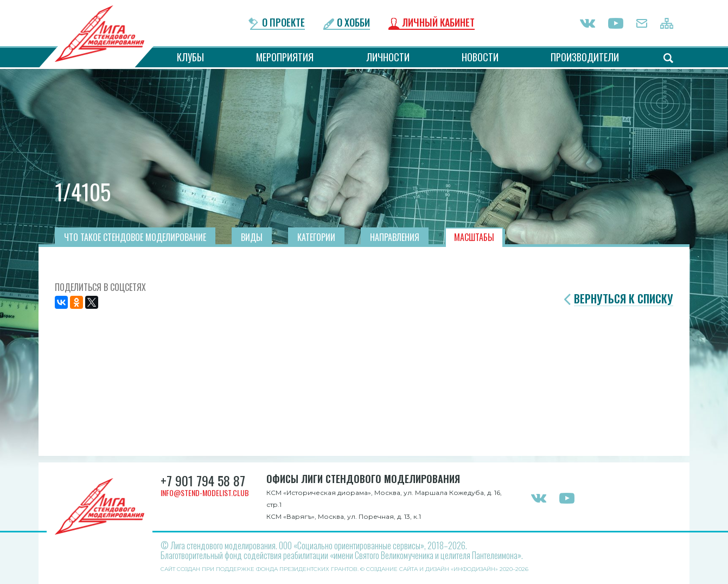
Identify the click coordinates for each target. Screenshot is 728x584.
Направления (395, 237)
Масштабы (474, 237)
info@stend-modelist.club (205, 493)
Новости (480, 57)
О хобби (353, 23)
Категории (316, 237)
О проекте (283, 23)
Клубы (190, 57)
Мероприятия (285, 57)
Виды (252, 237)
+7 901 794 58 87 (203, 480)
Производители (585, 57)
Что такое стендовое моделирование (135, 237)
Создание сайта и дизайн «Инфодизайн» (432, 569)
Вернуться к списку (624, 299)
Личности (388, 57)
